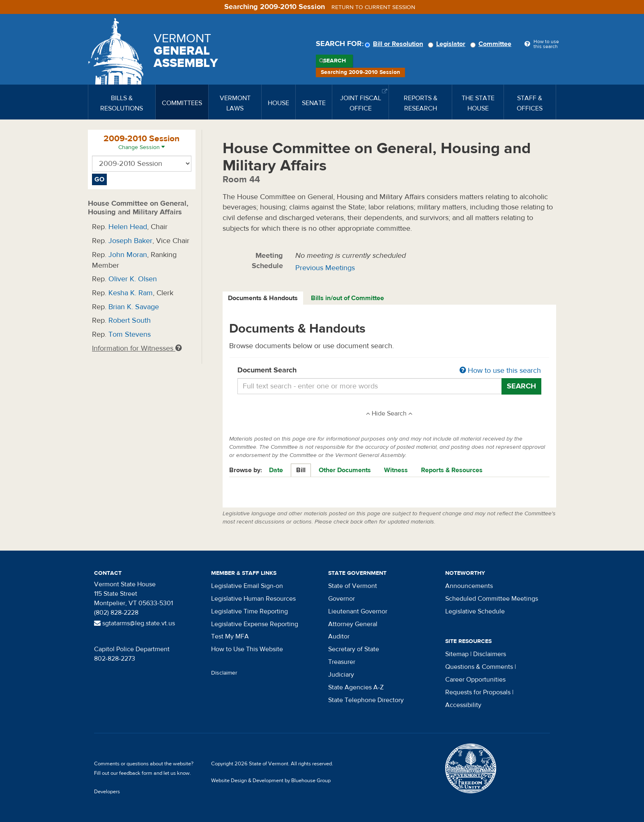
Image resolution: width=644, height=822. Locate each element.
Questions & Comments (479, 667)
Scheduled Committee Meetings (492, 599)
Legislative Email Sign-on (247, 586)
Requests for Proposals (478, 692)
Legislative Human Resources (253, 599)
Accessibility (463, 705)
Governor (342, 599)
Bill (301, 470)
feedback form (136, 773)
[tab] (263, 298)
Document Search (390, 371)
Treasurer (342, 662)
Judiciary (341, 675)
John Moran (128, 255)
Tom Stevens (130, 334)
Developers (107, 792)
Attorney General (353, 624)
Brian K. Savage (134, 307)
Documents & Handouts (263, 298)
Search (335, 61)
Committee (492, 44)
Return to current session (373, 7)
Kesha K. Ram (131, 293)
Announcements (469, 586)
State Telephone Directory (366, 700)
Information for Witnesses (137, 348)
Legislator (448, 44)
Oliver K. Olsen (133, 279)
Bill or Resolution (395, 44)
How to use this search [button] (500, 371)
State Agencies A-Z (356, 687)
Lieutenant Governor (358, 611)
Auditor (339, 636)
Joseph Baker (130, 241)
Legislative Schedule (475, 611)
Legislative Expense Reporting (255, 624)
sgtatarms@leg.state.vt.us (135, 623)
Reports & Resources (452, 470)
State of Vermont (353, 586)
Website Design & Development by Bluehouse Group (271, 781)
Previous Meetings (325, 268)
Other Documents (345, 470)
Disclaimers (490, 654)
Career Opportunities (475, 680)
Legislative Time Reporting (250, 611)
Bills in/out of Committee (347, 298)
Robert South (130, 320)
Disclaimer (224, 673)
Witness (396, 470)
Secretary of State (354, 649)
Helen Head (128, 227)
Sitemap (457, 654)
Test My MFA (230, 636)
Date (276, 470)
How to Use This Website (247, 649)
